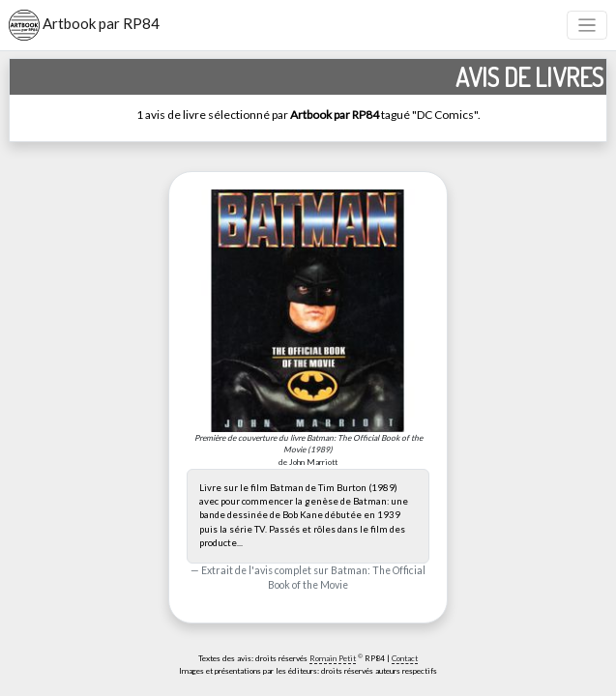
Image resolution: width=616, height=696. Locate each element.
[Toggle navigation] (587, 26)
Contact (405, 658)
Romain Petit (333, 658)
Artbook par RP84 (84, 25)
